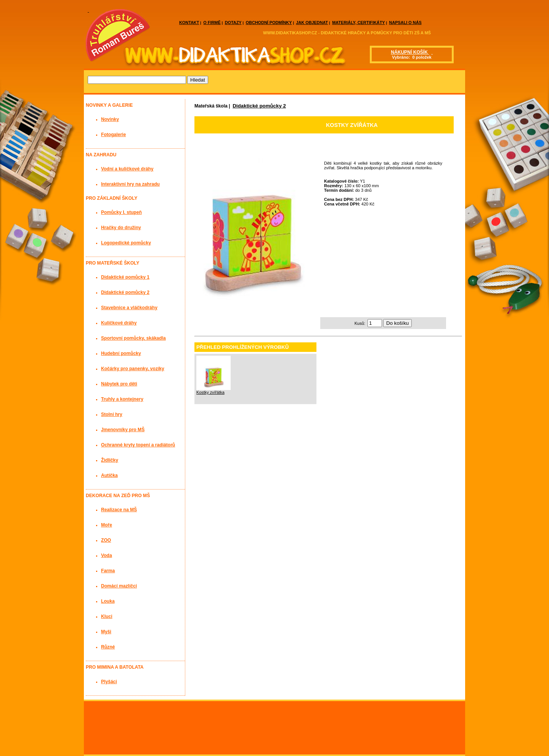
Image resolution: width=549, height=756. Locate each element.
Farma (108, 571)
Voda (107, 555)
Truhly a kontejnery (122, 399)
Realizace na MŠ (119, 510)
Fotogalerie (113, 135)
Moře (107, 525)
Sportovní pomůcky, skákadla (133, 338)
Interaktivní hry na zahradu (130, 184)
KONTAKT (189, 22)
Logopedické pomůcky (126, 243)
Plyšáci (109, 682)
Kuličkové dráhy (119, 323)
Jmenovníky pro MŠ (123, 430)
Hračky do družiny (121, 228)
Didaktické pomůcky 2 (259, 106)
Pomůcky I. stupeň (121, 212)
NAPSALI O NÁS (405, 22)
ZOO (106, 540)
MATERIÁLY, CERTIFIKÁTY (358, 22)
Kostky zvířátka (210, 392)
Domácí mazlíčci (119, 586)
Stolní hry (112, 414)
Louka (108, 601)
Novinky (110, 119)
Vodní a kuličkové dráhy (127, 169)
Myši (106, 632)
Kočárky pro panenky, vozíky (133, 369)
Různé (108, 647)
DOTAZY (233, 22)
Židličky (110, 460)
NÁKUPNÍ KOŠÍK (410, 52)
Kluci (107, 616)
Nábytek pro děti (119, 384)
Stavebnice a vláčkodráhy (129, 308)
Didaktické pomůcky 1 (125, 277)
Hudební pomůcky (121, 353)
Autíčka (109, 475)
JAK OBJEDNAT (312, 22)
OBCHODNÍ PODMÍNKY (269, 22)
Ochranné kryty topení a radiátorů (138, 445)
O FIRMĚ (212, 22)
